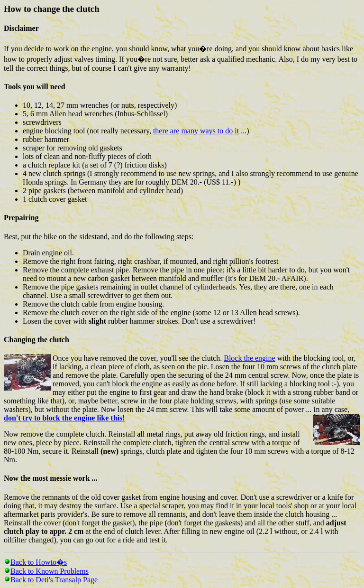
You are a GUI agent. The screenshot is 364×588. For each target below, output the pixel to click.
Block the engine (249, 358)
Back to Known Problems (50, 571)
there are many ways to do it (196, 131)
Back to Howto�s (39, 562)
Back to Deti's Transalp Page (54, 580)
